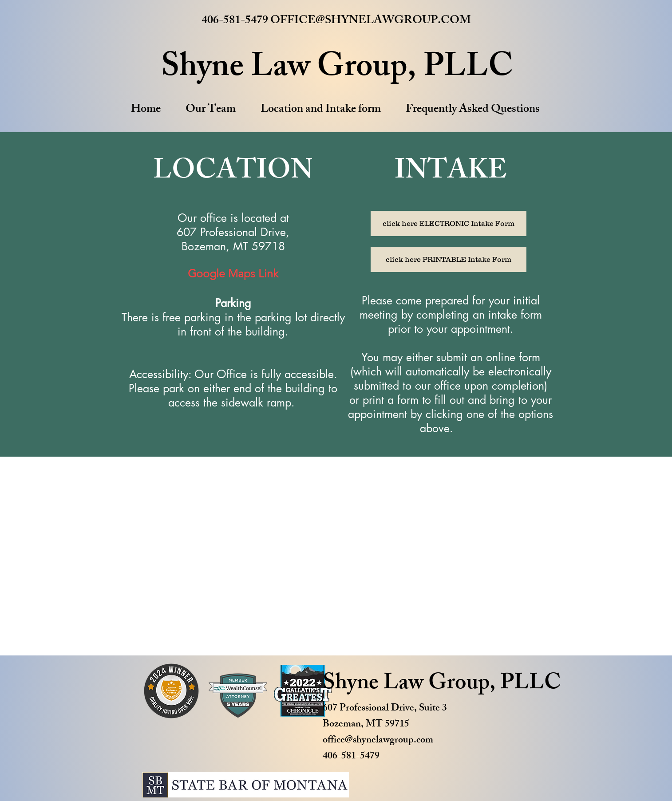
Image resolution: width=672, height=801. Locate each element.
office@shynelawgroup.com (378, 741)
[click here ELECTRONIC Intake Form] (449, 223)
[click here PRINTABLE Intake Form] (449, 259)
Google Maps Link (233, 273)
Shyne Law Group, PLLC (442, 685)
